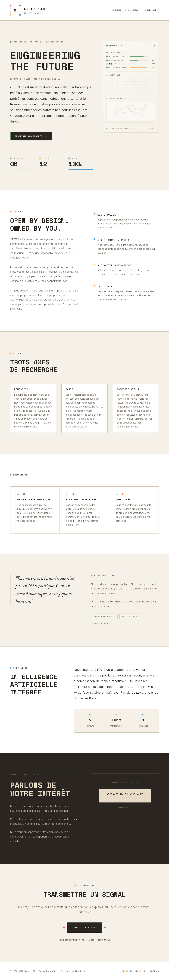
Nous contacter (84, 927)
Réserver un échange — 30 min (125, 796)
